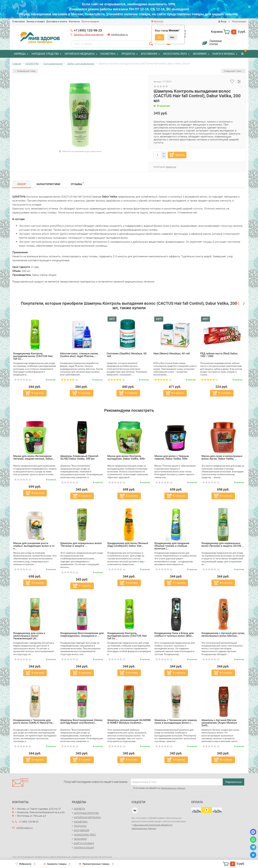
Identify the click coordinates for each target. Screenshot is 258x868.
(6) (69, 380)
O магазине (18, 21)
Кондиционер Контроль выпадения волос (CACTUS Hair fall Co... (33, 356)
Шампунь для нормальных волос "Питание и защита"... (81, 544)
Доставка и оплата (57, 21)
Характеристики (48, 184)
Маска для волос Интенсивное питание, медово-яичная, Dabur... (34, 457)
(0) (23, 380)
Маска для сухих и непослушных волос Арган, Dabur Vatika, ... (222, 457)
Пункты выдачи (90, 21)
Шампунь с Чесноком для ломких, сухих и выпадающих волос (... (176, 721)
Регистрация (239, 21)
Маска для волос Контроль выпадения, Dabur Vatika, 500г (126, 457)
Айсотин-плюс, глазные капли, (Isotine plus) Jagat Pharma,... (79, 355)
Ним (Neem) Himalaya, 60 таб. (172, 353)
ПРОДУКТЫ (128, 54)
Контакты (74, 21)
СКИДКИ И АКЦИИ (84, 848)
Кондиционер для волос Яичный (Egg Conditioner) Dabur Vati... (128, 544)
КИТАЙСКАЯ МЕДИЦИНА (80, 54)
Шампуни (171, 167)
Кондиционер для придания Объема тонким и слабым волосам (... (172, 546)
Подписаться (233, 782)
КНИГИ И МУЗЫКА (224, 54)
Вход (222, 21)
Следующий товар (234, 71)
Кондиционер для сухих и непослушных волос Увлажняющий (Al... (29, 636)
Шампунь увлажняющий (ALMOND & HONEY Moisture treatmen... (129, 721)
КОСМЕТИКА (108, 54)
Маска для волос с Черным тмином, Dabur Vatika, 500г (172, 457)
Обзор (22, 184)
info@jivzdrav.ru (120, 35)
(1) (210, 380)
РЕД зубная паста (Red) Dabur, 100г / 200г (219, 355)
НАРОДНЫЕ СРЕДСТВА (45, 54)
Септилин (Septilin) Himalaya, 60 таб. (127, 355)
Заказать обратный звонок (89, 35)
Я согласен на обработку (158, 788)
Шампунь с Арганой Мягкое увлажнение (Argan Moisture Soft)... (219, 723)
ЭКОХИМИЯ (200, 54)
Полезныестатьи (216, 42)
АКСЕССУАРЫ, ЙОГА (175, 54)
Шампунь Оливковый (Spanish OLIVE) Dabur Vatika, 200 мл (79, 457)
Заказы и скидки (36, 21)
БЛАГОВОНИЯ (149, 54)
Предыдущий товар (25, 71)
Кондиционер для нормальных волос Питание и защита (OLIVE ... (223, 544)
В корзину (38, 393)
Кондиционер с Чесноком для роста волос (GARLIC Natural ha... (34, 721)
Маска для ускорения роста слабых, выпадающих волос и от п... (34, 546)
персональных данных (173, 788)
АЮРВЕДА (20, 54)
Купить (180, 155)
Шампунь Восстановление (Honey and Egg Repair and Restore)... (81, 721)
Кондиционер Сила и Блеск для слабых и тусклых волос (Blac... (174, 634)
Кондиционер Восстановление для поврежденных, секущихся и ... (82, 634)
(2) (163, 380)
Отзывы (77, 184)
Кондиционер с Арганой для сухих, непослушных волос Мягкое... (223, 634)
